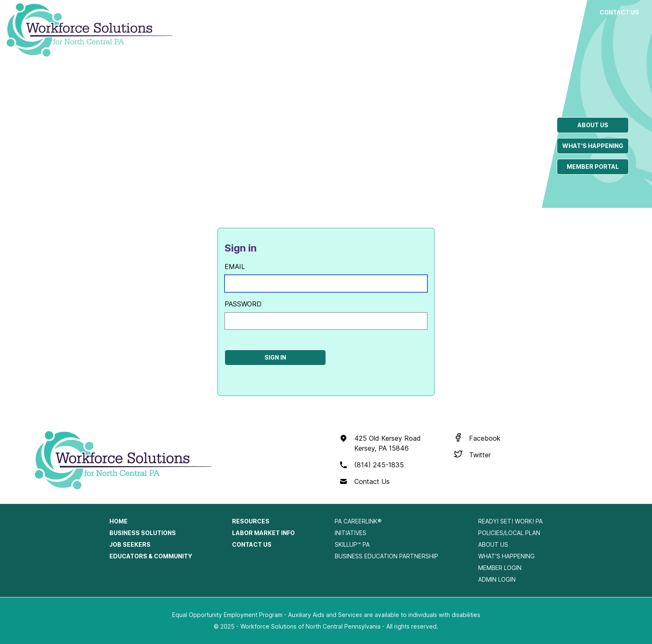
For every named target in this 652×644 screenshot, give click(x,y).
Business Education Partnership (387, 556)
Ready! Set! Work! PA (510, 521)
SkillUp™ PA (352, 544)
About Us (493, 544)
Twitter (480, 455)
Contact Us (619, 12)
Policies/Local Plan (509, 533)
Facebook (485, 438)
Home (119, 521)
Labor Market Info (558, 16)
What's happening (593, 146)
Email (235, 266)
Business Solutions (305, 16)
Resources (494, 12)
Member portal (593, 167)
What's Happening (506, 556)
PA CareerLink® (358, 521)
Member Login (500, 568)
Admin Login (497, 579)
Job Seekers (371, 12)
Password (243, 304)
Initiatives (351, 533)
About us (593, 125)
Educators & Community (432, 21)
